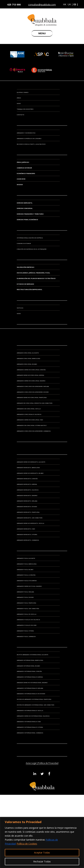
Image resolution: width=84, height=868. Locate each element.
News (19, 103)
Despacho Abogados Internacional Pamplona (34, 699)
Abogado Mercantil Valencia (28, 490)
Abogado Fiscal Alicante (26, 558)
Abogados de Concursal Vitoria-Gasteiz (32, 425)
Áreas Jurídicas (23, 162)
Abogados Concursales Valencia (29, 414)
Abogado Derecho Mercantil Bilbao (30, 473)
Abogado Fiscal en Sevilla (27, 614)
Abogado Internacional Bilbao (28, 666)
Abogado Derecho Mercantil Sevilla (30, 523)
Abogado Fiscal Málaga (25, 592)
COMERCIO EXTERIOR (24, 243)
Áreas (19, 98)
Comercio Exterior (24, 168)
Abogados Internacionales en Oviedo (31, 694)
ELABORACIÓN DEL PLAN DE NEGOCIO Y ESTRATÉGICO (36, 278)
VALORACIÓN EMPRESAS (26, 267)
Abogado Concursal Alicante (28, 353)
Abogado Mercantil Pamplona (28, 512)
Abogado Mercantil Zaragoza (28, 540)
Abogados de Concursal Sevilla (29, 409)
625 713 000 (14, 5)
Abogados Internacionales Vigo (29, 721)
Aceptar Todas (42, 853)
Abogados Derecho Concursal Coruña (31, 370)
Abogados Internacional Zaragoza (30, 733)
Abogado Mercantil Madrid (27, 495)
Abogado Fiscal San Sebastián (28, 608)
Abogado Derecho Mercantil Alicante (31, 462)
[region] (42, 842)
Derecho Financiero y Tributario (30, 214)
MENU (42, 33)
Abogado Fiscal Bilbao (25, 569)
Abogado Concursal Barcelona (28, 358)
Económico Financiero (26, 173)
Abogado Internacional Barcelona (30, 660)
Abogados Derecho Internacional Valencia (33, 716)
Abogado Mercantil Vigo (26, 529)
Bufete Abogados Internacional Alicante (33, 655)
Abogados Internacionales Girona (30, 677)
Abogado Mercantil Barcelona (28, 467)
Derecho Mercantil (25, 203)
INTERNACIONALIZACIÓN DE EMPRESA (30, 238)
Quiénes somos (23, 92)
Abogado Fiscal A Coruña (26, 575)
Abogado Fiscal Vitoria (25, 631)
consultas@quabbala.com (42, 5)
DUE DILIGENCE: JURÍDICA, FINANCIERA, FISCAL (33, 273)
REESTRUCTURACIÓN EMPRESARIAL (30, 289)
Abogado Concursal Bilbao (27, 364)
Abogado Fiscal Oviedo (25, 597)
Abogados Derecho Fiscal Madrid (29, 586)
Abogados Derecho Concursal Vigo (30, 420)
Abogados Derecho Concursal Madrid (31, 381)
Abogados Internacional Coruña (29, 671)
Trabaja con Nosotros (25, 109)
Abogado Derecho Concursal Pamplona (32, 397)
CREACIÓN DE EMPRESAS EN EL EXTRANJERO (32, 249)
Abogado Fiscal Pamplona (26, 603)
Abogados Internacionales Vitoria (30, 727)
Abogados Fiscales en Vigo (27, 625)
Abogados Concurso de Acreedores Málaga (33, 386)
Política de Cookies (27, 844)
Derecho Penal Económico (27, 220)
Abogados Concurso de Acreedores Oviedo (33, 392)
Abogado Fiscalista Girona (27, 581)
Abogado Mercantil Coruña (27, 479)
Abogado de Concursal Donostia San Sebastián (35, 403)
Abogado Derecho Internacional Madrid (32, 682)
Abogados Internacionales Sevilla (30, 710)
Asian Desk (21, 179)
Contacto (20, 115)
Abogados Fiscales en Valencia (28, 620)
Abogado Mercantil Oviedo (27, 506)
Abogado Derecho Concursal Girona (30, 375)
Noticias (20, 308)
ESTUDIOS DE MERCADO (25, 284)
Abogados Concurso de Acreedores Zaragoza (34, 431)
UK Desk (20, 185)
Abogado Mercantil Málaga (27, 501)
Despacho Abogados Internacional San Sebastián (36, 705)
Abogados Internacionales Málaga (30, 688)
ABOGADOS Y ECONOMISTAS (26, 133)
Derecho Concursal (25, 208)
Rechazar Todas (42, 861)
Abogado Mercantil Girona (27, 484)
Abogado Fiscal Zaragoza (26, 636)
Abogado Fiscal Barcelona (27, 564)
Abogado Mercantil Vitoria (27, 534)
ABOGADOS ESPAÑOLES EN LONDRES (29, 138)
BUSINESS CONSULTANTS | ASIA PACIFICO (31, 144)
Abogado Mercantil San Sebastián (30, 518)
